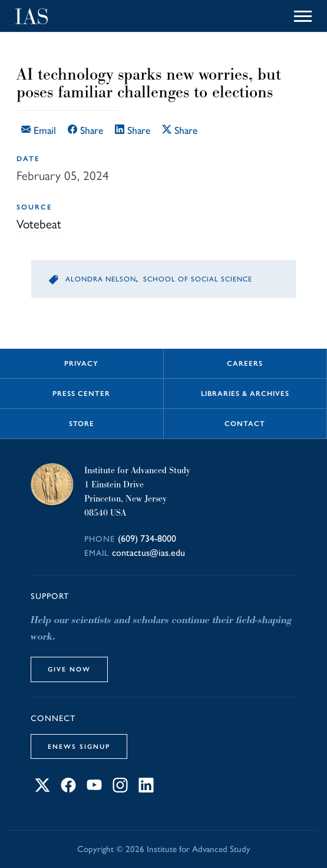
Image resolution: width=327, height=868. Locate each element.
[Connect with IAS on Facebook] (68, 789)
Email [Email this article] (39, 130)
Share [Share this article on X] (180, 130)
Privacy (81, 363)
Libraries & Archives (245, 394)
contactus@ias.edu (148, 553)
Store (82, 424)
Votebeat (39, 224)
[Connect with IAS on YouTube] (94, 789)
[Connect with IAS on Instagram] (120, 789)
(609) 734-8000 (147, 538)
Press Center (81, 394)
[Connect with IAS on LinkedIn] (146, 789)
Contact (245, 424)
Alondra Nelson (101, 279)
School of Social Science (198, 279)
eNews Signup (79, 746)
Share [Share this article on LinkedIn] (133, 130)
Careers (245, 363)
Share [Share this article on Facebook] (85, 130)
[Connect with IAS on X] (42, 789)
